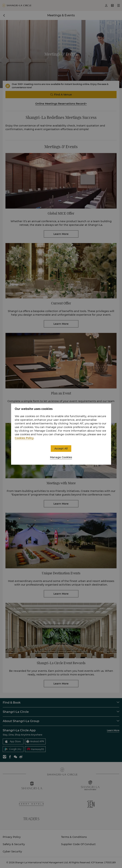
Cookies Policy (24, 438)
